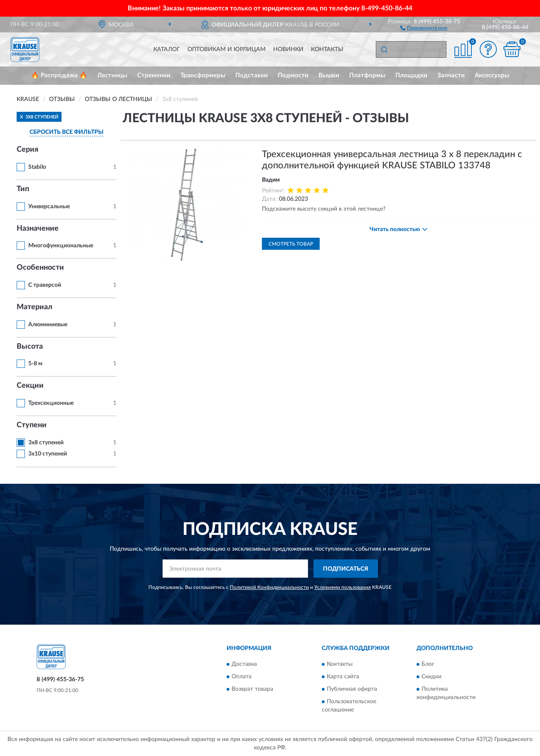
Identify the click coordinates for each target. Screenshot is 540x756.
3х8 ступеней (46, 443)
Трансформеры (203, 75)
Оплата (242, 677)
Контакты (327, 49)
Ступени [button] (32, 425)
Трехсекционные (51, 403)
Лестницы (112, 75)
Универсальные (49, 207)
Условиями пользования (343, 587)
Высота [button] (30, 347)
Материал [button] (35, 307)
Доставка (244, 664)
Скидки (432, 677)
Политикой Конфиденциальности (269, 587)
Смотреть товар (291, 244)
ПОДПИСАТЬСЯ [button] (346, 569)
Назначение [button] (38, 229)
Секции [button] (30, 386)
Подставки (252, 75)
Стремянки (154, 75)
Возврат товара (252, 689)
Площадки (411, 75)
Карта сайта (343, 677)
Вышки (329, 75)
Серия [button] (27, 150)
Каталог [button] (167, 49)
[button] (424, 27)
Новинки (288, 49)
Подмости (293, 75)
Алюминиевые (48, 325)
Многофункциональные (61, 246)
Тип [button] (23, 189)
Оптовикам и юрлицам (227, 49)
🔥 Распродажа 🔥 (59, 75)
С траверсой (45, 285)
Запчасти (451, 75)
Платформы (367, 75)
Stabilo (37, 167)
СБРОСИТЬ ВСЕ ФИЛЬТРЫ (67, 132)
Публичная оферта (352, 689)
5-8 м (35, 364)
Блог (428, 664)
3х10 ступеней (48, 454)
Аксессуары (492, 75)
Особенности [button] (40, 268)
